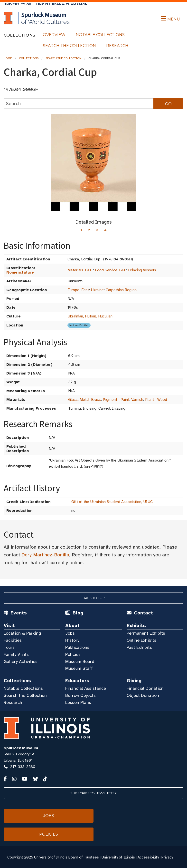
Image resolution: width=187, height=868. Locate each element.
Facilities (13, 640)
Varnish (137, 400)
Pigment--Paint (116, 400)
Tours (9, 647)
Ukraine (97, 290)
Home (8, 58)
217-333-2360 (23, 767)
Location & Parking (22, 633)
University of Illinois (118, 857)
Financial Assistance (86, 688)
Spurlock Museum (21, 748)
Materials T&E (80, 270)
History (72, 640)
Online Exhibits (141, 640)
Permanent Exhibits (146, 633)
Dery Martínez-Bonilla (45, 555)
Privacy (167, 857)
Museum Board (80, 661)
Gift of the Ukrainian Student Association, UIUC (112, 502)
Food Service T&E (111, 270)
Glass (73, 400)
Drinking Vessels (142, 270)
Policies (73, 654)
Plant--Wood (156, 400)
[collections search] (79, 104)
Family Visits (16, 654)
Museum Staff (79, 668)
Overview (54, 35)
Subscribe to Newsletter (93, 793)
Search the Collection (69, 46)
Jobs (70, 633)
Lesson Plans (78, 702)
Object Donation (143, 695)
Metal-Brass (90, 400)
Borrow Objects (80, 695)
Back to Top (94, 598)
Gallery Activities (21, 661)
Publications (77, 647)
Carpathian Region (121, 290)
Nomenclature (20, 272)
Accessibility (148, 857)
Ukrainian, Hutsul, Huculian (90, 316)
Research (117, 46)
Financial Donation (145, 688)
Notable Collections (100, 35)
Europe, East (78, 290)
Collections (29, 58)
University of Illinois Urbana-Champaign (46, 4)
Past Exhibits (139, 647)
